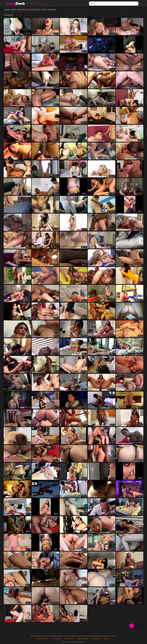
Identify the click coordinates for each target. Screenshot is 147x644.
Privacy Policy (69, 639)
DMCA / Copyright (83, 639)
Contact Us (107, 639)
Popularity (18, 15)
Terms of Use (56, 639)
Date (26, 15)
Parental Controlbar (42, 639)
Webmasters (96, 639)
